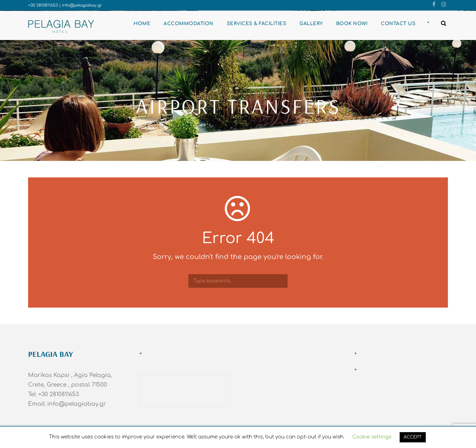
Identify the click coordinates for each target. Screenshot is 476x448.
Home (142, 24)
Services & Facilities (257, 24)
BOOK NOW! (352, 24)
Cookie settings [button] (372, 437)
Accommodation (189, 24)
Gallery (311, 24)
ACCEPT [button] (413, 437)
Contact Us (398, 24)
